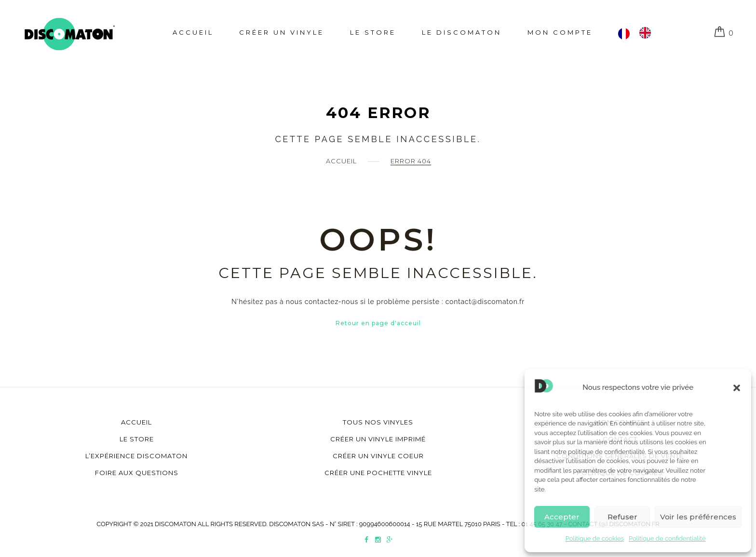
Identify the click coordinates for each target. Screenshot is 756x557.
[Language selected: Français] (639, 33)
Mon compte (560, 32)
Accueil (193, 32)
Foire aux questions (137, 473)
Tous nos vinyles (378, 422)
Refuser (622, 517)
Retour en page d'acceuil (378, 323)
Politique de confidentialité (667, 538)
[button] (737, 388)
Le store (373, 32)
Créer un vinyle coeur (378, 456)
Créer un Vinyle (282, 32)
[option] (648, 33)
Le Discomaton (462, 32)
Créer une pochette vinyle (378, 473)
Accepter (562, 517)
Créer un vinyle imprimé (378, 439)
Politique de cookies (595, 538)
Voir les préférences (698, 517)
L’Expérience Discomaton (136, 456)
